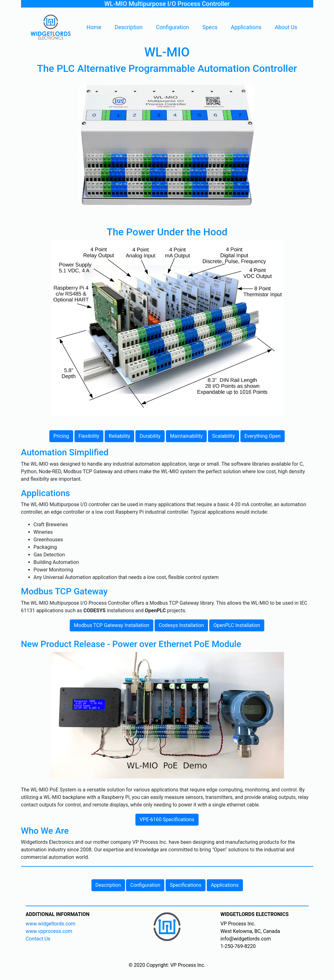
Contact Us (38, 939)
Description (129, 27)
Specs (210, 27)
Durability (150, 436)
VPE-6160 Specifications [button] (167, 819)
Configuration (172, 27)
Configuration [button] (145, 885)
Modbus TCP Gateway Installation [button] (112, 625)
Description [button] (108, 885)
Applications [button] (225, 885)
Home (94, 27)
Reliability (119, 436)
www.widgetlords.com (51, 924)
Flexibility (89, 436)
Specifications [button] (186, 885)
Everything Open (263, 436)
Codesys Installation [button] (181, 625)
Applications (246, 27)
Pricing (61, 436)
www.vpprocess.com (49, 931)
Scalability (224, 436)
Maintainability (186, 436)
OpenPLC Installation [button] (237, 625)
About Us (286, 27)
